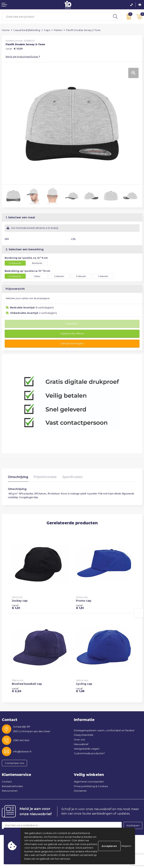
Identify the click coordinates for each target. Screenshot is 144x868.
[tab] (18, 478)
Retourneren (10, 791)
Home (6, 30)
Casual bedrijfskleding (27, 30)
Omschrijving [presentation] (18, 477)
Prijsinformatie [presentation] (45, 477)
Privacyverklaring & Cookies (91, 786)
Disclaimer (80, 791)
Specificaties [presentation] (72, 477)
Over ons (79, 739)
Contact (7, 782)
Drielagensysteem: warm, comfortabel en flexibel (104, 730)
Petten (58, 30)
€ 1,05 (80, 690)
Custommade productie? (89, 753)
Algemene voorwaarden (89, 782)
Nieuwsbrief (81, 744)
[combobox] (56, 17)
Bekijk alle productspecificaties (23, 57)
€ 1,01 (16, 607)
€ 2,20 (16, 690)
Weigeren (126, 846)
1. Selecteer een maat (20, 217)
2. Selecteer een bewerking (25, 249)
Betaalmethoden (12, 786)
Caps (47, 30)
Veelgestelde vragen (87, 749)
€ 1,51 (80, 607)
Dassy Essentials (84, 735)
